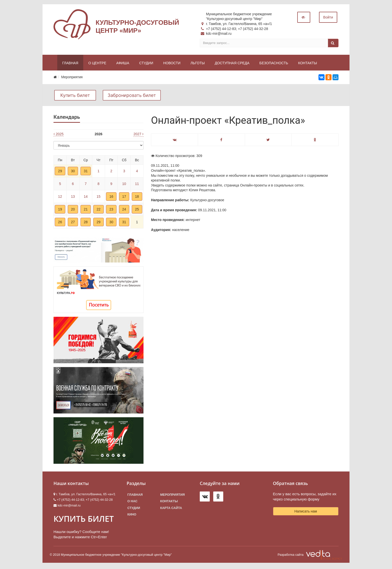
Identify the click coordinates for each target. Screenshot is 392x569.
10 (124, 185)
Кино (132, 515)
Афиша (123, 64)
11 (137, 185)
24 (124, 210)
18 (137, 197)
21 (86, 210)
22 (98, 210)
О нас (132, 502)
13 (73, 197)
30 (73, 172)
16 (111, 197)
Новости (172, 64)
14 (86, 197)
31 (86, 172)
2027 (138, 135)
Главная (70, 64)
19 (60, 210)
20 (73, 210)
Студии (146, 64)
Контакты (307, 64)
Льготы (198, 64)
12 (60, 197)
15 (98, 197)
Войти (328, 18)
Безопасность (274, 64)
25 (137, 210)
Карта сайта (171, 509)
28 (86, 223)
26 (60, 223)
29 (60, 172)
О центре (97, 64)
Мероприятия (172, 496)
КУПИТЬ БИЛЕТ (84, 520)
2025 (58, 135)
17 (124, 197)
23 (111, 210)
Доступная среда (232, 64)
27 (73, 223)
